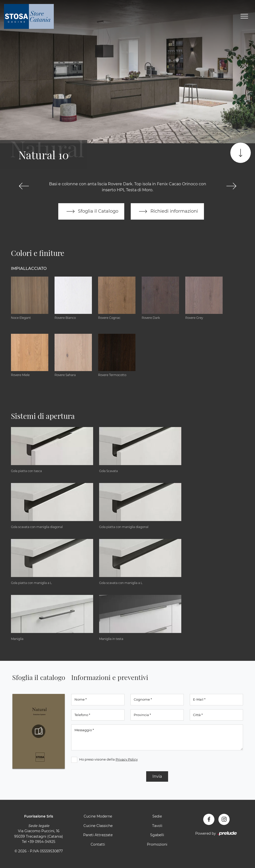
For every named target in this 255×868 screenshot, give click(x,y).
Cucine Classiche (98, 826)
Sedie (157, 816)
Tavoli (157, 826)
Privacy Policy (127, 759)
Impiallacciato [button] (29, 268)
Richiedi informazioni (167, 211)
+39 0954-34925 (41, 842)
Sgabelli (157, 835)
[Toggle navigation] (244, 16)
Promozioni (157, 844)
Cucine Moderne (98, 816)
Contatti (98, 844)
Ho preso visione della (108, 759)
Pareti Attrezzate (98, 835)
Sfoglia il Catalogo (91, 211)
